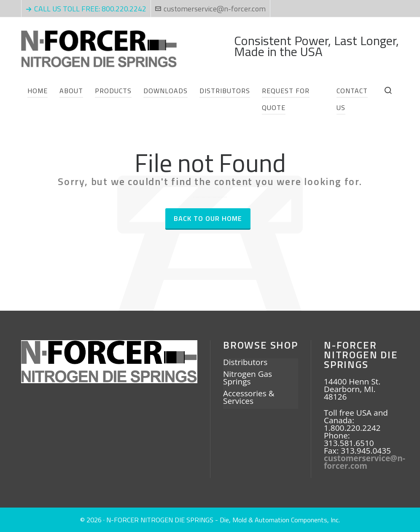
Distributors (245, 363)
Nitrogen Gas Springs (248, 379)
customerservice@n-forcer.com (210, 9)
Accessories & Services (249, 398)
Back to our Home (208, 218)
